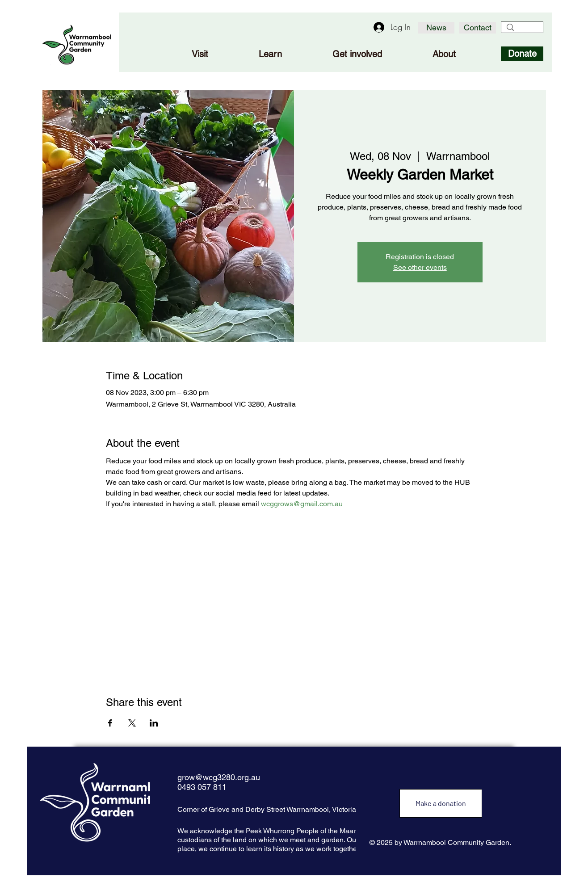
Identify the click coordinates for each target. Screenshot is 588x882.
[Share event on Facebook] (110, 723)
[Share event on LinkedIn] (154, 723)
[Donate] (522, 54)
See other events (420, 267)
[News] (436, 28)
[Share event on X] (132, 723)
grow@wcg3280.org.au (219, 777)
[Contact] (478, 28)
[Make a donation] (441, 803)
